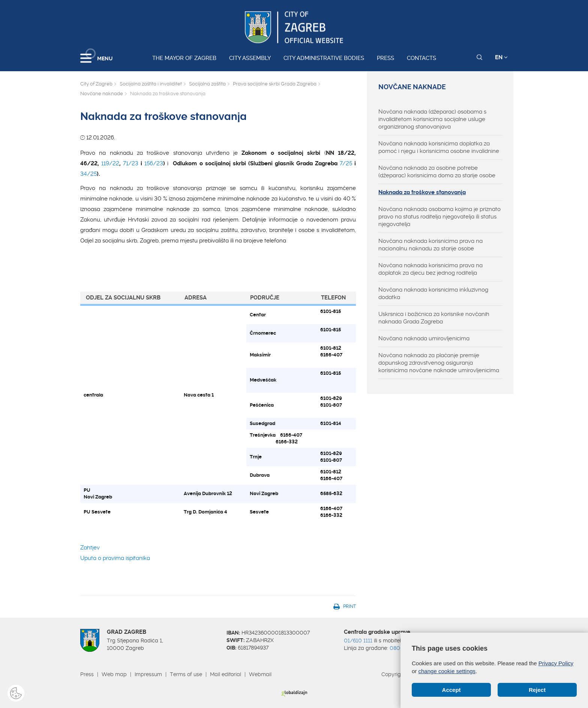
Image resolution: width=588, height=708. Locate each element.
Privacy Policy (556, 663)
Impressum (148, 674)
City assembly (250, 58)
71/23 (131, 163)
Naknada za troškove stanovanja (422, 192)
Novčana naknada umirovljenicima (424, 338)
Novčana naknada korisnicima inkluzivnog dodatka (433, 293)
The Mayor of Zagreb (184, 58)
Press (385, 58)
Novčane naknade (102, 94)
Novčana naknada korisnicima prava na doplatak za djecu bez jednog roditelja (430, 269)
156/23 (154, 163)
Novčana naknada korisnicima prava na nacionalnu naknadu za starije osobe (430, 245)
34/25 (88, 174)
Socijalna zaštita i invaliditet (151, 84)
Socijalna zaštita (207, 84)
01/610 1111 (358, 641)
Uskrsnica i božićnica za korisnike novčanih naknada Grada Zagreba (434, 318)
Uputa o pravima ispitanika (115, 558)
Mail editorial (226, 674)
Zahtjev (90, 548)
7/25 (346, 163)
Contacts (421, 58)
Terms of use (186, 674)
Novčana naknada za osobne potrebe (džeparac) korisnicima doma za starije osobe (437, 172)
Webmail (260, 674)
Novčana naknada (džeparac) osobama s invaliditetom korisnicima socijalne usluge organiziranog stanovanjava (432, 119)
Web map (114, 674)
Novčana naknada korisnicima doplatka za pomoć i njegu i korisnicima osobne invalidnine (439, 147)
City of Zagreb (96, 84)
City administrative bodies (324, 58)
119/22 (110, 163)
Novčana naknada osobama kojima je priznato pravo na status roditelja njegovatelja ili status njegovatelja (439, 217)
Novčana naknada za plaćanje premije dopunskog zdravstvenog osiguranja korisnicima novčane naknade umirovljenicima (439, 363)
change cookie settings (447, 671)
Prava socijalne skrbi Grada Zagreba (275, 84)
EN (501, 57)
